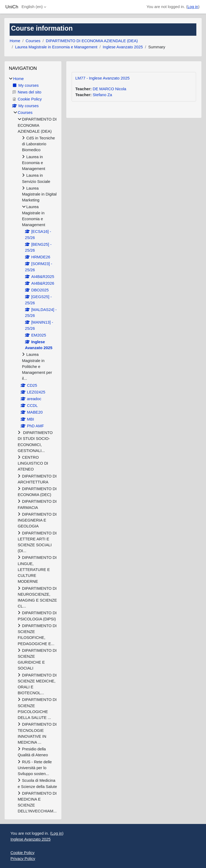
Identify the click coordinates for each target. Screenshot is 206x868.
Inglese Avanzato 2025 (123, 47)
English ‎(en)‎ (32, 7)
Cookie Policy (23, 853)
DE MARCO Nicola (109, 89)
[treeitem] (33, 445)
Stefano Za (102, 95)
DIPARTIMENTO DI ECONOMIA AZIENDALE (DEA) (92, 41)
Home (15, 41)
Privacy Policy (23, 859)
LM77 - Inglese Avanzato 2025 (102, 78)
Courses (33, 41)
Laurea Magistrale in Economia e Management (56, 47)
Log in (193, 7)
